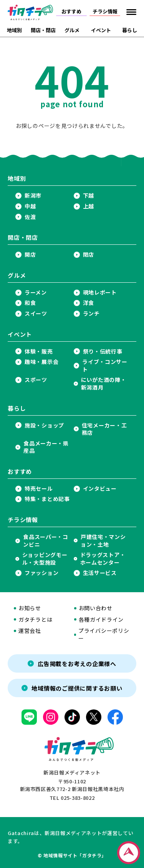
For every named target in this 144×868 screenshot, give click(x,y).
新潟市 (33, 196)
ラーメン (36, 292)
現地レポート (100, 292)
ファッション (41, 573)
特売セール (39, 489)
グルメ (72, 30)
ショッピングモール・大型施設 (45, 559)
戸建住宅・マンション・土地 (103, 541)
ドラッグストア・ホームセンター (103, 559)
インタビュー (100, 489)
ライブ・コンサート (105, 366)
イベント (101, 30)
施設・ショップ (44, 425)
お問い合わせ (96, 608)
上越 (89, 206)
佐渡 (30, 217)
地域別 (14, 30)
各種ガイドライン (101, 620)
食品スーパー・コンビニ (46, 541)
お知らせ (30, 608)
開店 (30, 255)
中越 (30, 206)
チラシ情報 (105, 11)
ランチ (91, 314)
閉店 (89, 255)
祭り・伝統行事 (103, 351)
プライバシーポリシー (104, 635)
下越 (89, 196)
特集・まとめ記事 (47, 499)
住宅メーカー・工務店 (104, 429)
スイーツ (36, 314)
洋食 (89, 303)
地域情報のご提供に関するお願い (77, 688)
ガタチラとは (35, 620)
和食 (30, 303)
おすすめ (71, 11)
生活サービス (100, 573)
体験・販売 (39, 351)
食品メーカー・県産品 (46, 447)
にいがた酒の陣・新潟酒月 (104, 384)
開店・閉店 (43, 30)
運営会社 (30, 631)
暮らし (130, 30)
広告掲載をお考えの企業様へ (77, 664)
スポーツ (36, 380)
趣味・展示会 (41, 362)
